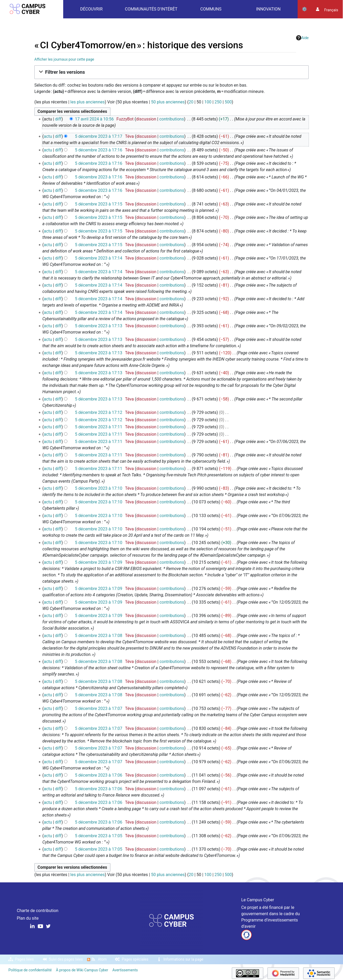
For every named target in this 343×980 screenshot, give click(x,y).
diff (58, 119)
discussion (146, 119)
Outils (304, 9)
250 (218, 102)
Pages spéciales (135, 959)
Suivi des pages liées (66, 959)
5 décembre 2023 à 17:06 (99, 775)
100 (208, 102)
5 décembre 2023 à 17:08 (99, 636)
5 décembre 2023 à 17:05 (99, 836)
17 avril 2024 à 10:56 (94, 119)
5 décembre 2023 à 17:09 (99, 562)
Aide (302, 38)
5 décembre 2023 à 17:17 (99, 136)
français (331, 10)
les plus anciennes (87, 102)
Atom (102, 959)
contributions (171, 119)
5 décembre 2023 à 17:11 (99, 427)
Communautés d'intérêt (151, 9)
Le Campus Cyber (258, 900)
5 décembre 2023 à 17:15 (99, 204)
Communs (211, 9)
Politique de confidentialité (30, 970)
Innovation (268, 9)
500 (228, 102)
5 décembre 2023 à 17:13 (99, 326)
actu (48, 136)
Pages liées (25, 959)
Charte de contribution (38, 911)
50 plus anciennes (168, 102)
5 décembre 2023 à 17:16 (99, 150)
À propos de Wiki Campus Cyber (82, 970)
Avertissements (125, 970)
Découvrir (92, 9)
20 (191, 102)
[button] (171, 72)
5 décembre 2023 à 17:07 (99, 708)
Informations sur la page (183, 959)
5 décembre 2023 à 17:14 (99, 258)
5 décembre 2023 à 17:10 (99, 488)
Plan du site (28, 918)
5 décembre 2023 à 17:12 (99, 412)
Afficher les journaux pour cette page (64, 59)
